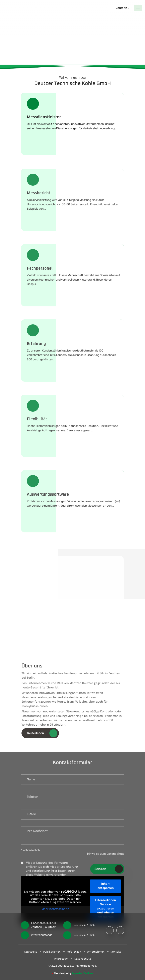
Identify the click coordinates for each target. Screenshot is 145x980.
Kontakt (116, 952)
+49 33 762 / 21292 (84, 925)
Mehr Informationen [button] (55, 909)
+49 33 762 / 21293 (84, 935)
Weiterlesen (44, 733)
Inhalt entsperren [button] (105, 886)
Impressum (61, 959)
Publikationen (52, 952)
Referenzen (74, 952)
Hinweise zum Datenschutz (106, 856)
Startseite (31, 952)
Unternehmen (96, 952)
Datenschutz (83, 959)
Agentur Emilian (82, 974)
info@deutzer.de (42, 935)
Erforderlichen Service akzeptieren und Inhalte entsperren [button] (105, 909)
